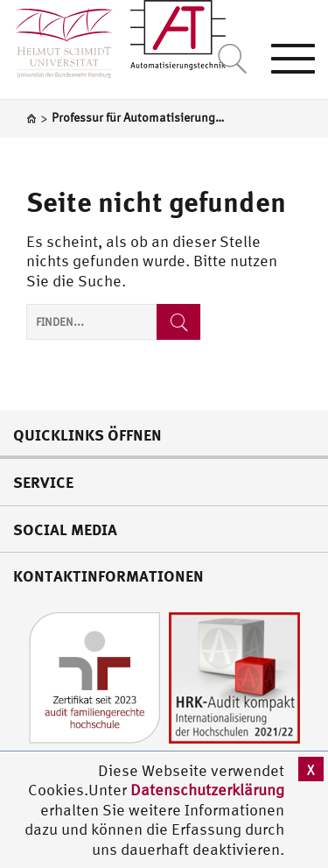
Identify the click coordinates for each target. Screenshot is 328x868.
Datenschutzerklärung (207, 790)
